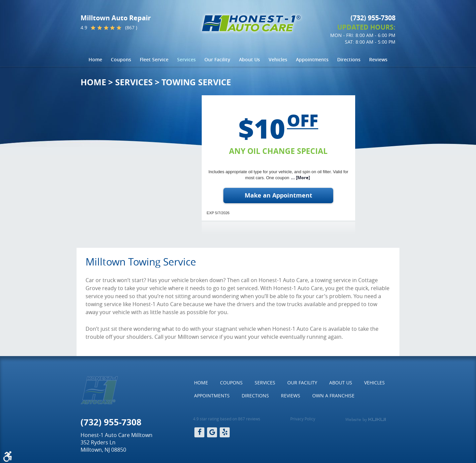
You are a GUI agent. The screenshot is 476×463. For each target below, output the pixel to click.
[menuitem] (95, 60)
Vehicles (278, 59)
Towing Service (196, 82)
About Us (249, 59)
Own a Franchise (333, 396)
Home (95, 59)
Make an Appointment (278, 195)
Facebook (199, 432)
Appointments (312, 59)
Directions (349, 59)
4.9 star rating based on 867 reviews (227, 419)
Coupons (121, 59)
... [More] (300, 178)
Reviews (378, 59)
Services (186, 59)
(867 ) (131, 28)
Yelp (225, 432)
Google (212, 432)
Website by (365, 420)
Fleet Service (154, 59)
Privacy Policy (303, 419)
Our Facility (217, 59)
